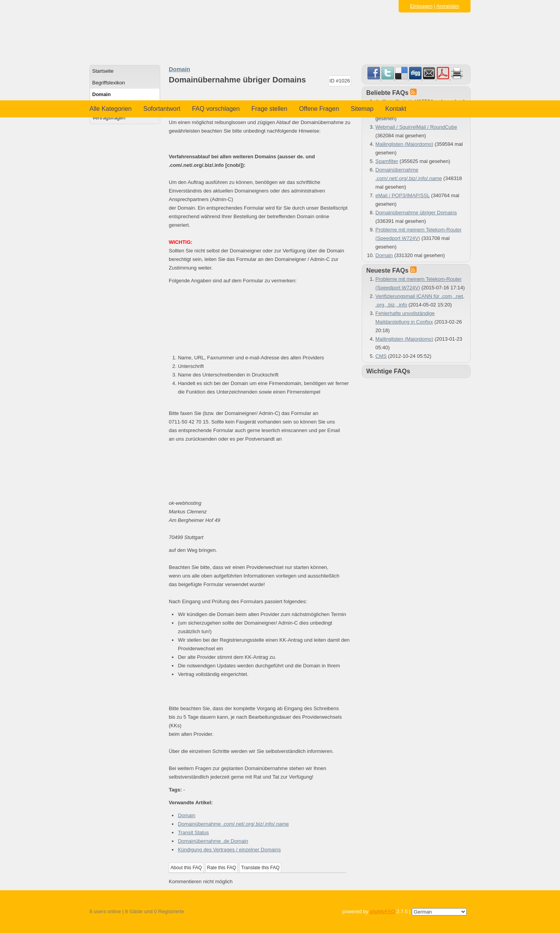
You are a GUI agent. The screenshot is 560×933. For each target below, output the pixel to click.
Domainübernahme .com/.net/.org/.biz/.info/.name (233, 824)
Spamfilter (387, 161)
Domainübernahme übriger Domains (416, 213)
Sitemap (362, 109)
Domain (101, 94)
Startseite (103, 71)
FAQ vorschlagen (216, 109)
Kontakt (396, 109)
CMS (381, 356)
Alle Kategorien (111, 109)
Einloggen (421, 6)
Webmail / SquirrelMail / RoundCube (416, 127)
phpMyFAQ (382, 911)
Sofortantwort (162, 109)
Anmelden (448, 6)
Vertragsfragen (109, 118)
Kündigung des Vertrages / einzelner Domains (229, 850)
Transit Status (193, 832)
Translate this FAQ (260, 868)
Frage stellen (269, 109)
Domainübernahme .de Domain (213, 841)
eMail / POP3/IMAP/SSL (402, 195)
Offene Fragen (319, 109)
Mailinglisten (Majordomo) (404, 144)
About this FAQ (186, 868)
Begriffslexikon (108, 83)
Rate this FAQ (221, 868)
